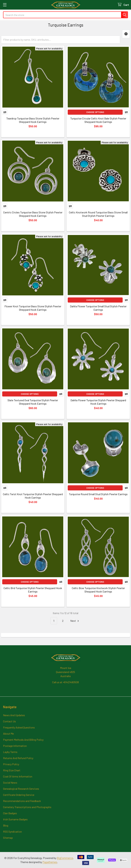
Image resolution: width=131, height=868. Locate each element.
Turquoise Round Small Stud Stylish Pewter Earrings (98, 494)
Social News (10, 782)
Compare (5, 112)
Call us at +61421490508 (65, 682)
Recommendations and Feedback (22, 801)
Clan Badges (10, 813)
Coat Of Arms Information (18, 776)
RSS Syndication (12, 832)
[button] (126, 34)
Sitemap (8, 838)
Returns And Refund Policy (18, 758)
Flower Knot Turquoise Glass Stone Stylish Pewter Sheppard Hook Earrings (33, 308)
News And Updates (14, 715)
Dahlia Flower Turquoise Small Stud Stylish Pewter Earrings (98, 308)
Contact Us (9, 721)
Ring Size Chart (12, 770)
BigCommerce (65, 858)
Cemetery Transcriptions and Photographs (27, 807)
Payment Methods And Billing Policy (23, 740)
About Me (8, 733)
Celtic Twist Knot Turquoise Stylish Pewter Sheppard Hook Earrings (33, 496)
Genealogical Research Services (21, 789)
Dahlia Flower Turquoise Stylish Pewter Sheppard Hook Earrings (98, 402)
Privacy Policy (11, 764)
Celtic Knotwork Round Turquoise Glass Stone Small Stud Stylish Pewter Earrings (98, 214)
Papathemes (50, 862)
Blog (6, 825)
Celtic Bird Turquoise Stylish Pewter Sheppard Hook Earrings (33, 590)
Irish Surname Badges (15, 819)
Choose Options (95, 112)
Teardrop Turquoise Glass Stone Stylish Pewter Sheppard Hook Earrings (33, 120)
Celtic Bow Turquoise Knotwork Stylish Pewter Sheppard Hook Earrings (98, 590)
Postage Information (15, 746)
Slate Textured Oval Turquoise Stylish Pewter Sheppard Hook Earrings (33, 402)
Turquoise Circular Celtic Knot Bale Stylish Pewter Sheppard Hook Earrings (98, 120)
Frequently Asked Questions (19, 727)
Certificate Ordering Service (19, 795)
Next (75, 621)
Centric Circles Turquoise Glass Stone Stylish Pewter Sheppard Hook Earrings (33, 214)
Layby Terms (10, 752)
